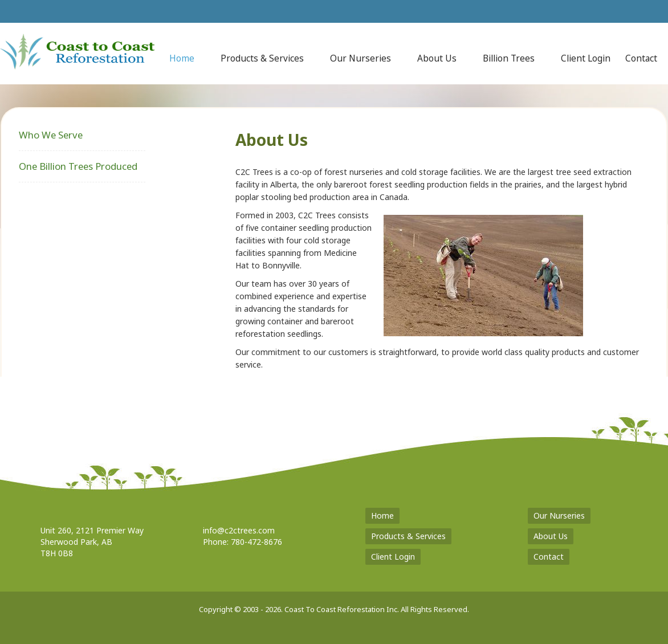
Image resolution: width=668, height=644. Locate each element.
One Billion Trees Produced (78, 166)
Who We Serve (51, 135)
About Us (551, 536)
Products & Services (408, 536)
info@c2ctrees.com (239, 530)
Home (382, 515)
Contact (549, 557)
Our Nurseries (559, 515)
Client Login (393, 557)
